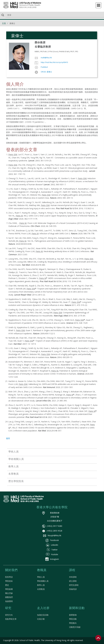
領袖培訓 (73, 589)
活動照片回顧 (75, 627)
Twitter (52, 550)
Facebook (52, 540)
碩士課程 (73, 581)
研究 (8, 608)
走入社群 (43, 608)
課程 (72, 570)
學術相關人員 (43, 581)
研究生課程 (74, 585)
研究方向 (9, 615)
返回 (8, 438)
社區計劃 (41, 619)
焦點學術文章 (11, 619)
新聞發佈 (73, 615)
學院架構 (9, 589)
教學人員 (41, 585)
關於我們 (11, 570)
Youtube (52, 554)
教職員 (42, 570)
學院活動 (73, 619)
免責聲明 (9, 601)
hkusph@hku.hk (52, 535)
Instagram (52, 559)
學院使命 (9, 581)
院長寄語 (9, 577)
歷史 (7, 585)
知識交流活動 (43, 615)
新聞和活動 (77, 608)
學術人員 (41, 577)
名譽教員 (41, 589)
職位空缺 (9, 593)
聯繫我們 (9, 597)
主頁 (4, 23)
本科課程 (73, 577)
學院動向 (73, 623)
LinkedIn (52, 545)
